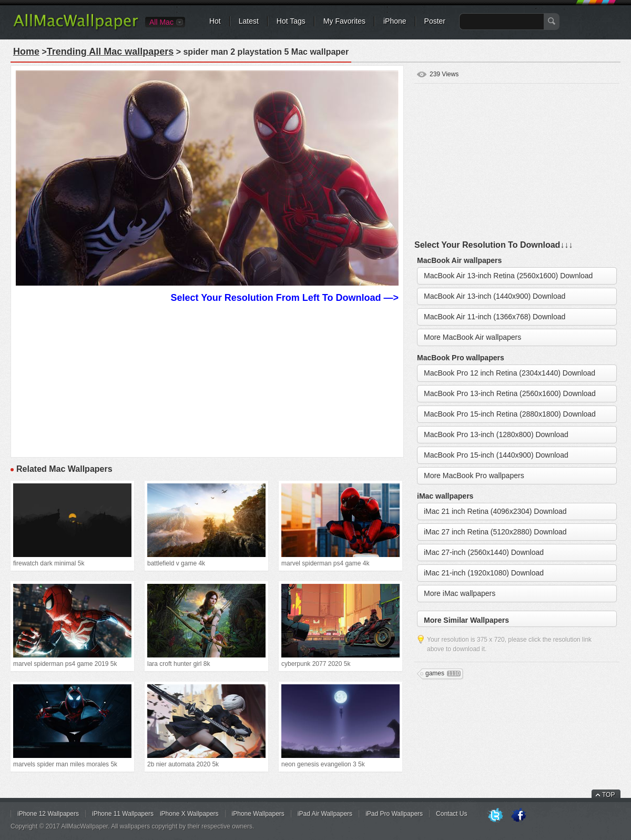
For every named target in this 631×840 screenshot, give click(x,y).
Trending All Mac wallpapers (110, 52)
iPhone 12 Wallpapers (48, 814)
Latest (249, 21)
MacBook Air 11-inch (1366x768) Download (495, 317)
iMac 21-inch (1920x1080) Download (484, 573)
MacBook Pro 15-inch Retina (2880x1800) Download (510, 414)
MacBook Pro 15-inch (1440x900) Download (496, 455)
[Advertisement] (207, 379)
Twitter (495, 816)
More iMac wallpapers (460, 593)
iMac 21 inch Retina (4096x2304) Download (495, 511)
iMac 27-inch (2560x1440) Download (484, 552)
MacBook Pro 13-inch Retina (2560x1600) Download (510, 393)
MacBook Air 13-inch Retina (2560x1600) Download (508, 276)
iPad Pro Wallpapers (394, 814)
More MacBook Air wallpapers (472, 337)
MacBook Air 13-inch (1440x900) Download (495, 296)
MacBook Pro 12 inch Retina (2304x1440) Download (510, 373)
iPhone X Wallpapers (189, 814)
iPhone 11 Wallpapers (123, 814)
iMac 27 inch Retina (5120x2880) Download (495, 532)
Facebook (518, 816)
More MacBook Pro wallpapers (474, 475)
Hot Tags (291, 21)
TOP (608, 795)
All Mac (161, 22)
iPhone (395, 21)
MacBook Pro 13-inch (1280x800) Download (496, 434)
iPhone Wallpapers (258, 814)
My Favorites (344, 21)
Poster (435, 21)
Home (26, 52)
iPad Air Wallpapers (325, 814)
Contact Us (451, 814)
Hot (215, 21)
